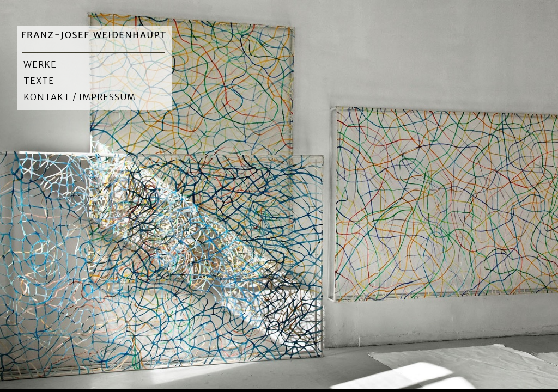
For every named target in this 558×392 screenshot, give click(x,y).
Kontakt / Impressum (80, 97)
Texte (39, 81)
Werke (40, 64)
